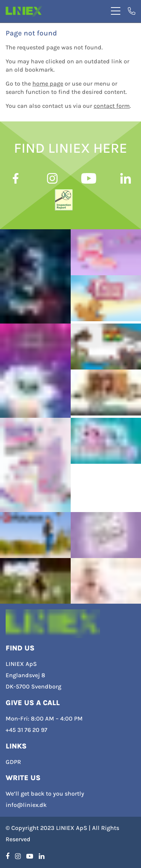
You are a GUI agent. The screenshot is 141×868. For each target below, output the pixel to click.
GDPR (13, 762)
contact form (112, 106)
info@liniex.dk (26, 805)
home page (48, 84)
